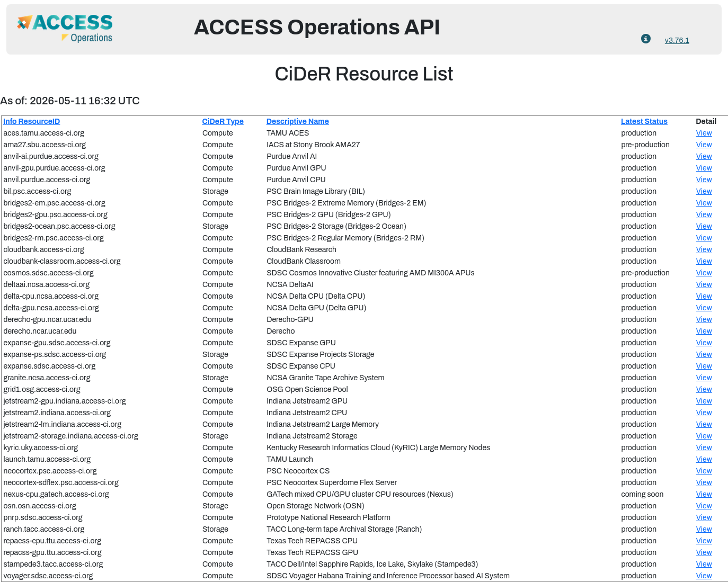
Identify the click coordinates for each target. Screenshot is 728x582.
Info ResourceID (32, 122)
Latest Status (644, 122)
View (704, 133)
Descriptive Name (298, 122)
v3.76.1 (677, 41)
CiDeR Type (223, 122)
